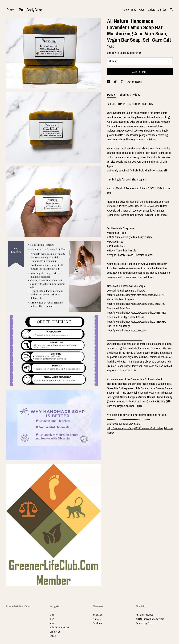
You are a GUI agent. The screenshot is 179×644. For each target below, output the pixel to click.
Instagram (97, 615)
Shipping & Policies (130, 95)
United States (127, 53)
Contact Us (55, 632)
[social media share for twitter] (116, 82)
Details (112, 95)
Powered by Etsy (144, 623)
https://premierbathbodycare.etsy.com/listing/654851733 (136, 295)
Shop (126, 10)
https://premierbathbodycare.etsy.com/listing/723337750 (136, 304)
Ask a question (135, 82)
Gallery (152, 10)
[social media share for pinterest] (122, 82)
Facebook (97, 623)
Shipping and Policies (60, 628)
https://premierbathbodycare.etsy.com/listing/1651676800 (137, 313)
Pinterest (97, 619)
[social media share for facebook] (109, 82)
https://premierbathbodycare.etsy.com (127, 330)
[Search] (171, 10)
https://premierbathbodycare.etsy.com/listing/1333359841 (137, 322)
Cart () (162, 10)
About (142, 10)
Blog (134, 10)
